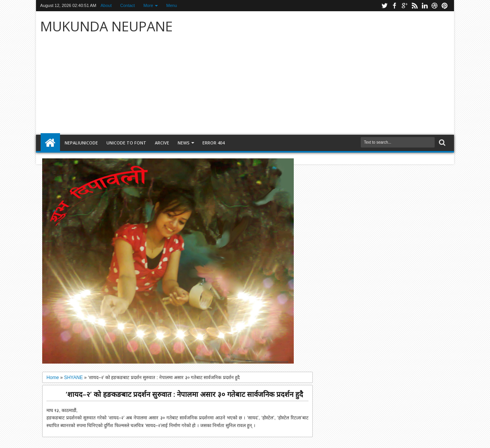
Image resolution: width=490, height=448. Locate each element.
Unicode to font (126, 143)
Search (441, 143)
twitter (384, 6)
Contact (128, 5)
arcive (162, 143)
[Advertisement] (336, 73)
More (148, 5)
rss (415, 6)
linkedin (425, 6)
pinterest (445, 6)
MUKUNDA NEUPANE (106, 26)
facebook (394, 6)
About (106, 5)
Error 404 (213, 143)
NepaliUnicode (81, 143)
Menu (172, 5)
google (404, 6)
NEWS (184, 143)
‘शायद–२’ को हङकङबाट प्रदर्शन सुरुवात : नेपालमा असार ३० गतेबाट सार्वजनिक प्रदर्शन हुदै (184, 394)
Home (50, 143)
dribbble (435, 6)
